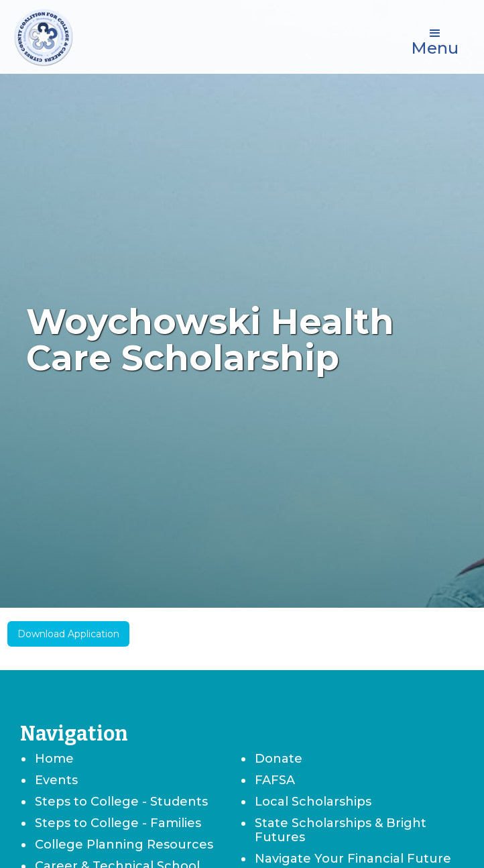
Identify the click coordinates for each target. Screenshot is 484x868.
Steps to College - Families (118, 823)
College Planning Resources (124, 845)
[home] (44, 37)
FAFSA (275, 780)
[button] (435, 40)
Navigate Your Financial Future (353, 859)
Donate (279, 759)
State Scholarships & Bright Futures (341, 830)
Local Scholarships (313, 802)
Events (56, 780)
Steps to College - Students (121, 802)
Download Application (68, 634)
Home (54, 759)
